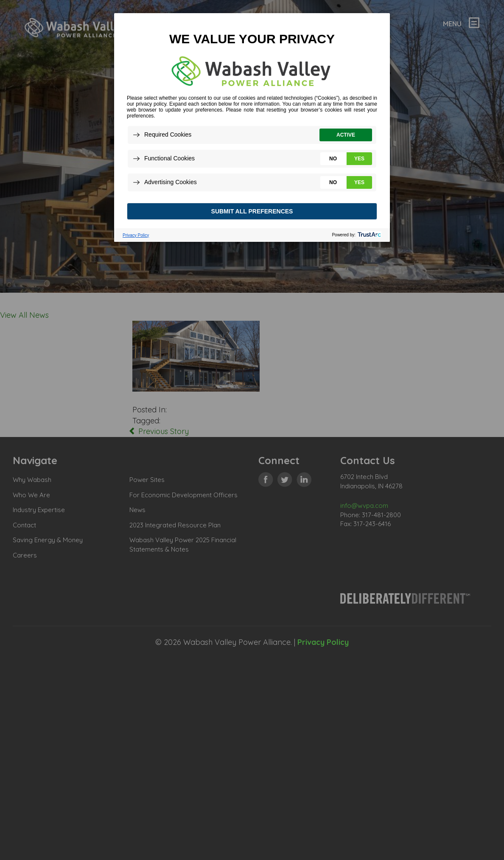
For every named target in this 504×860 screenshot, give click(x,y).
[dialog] (252, 127)
